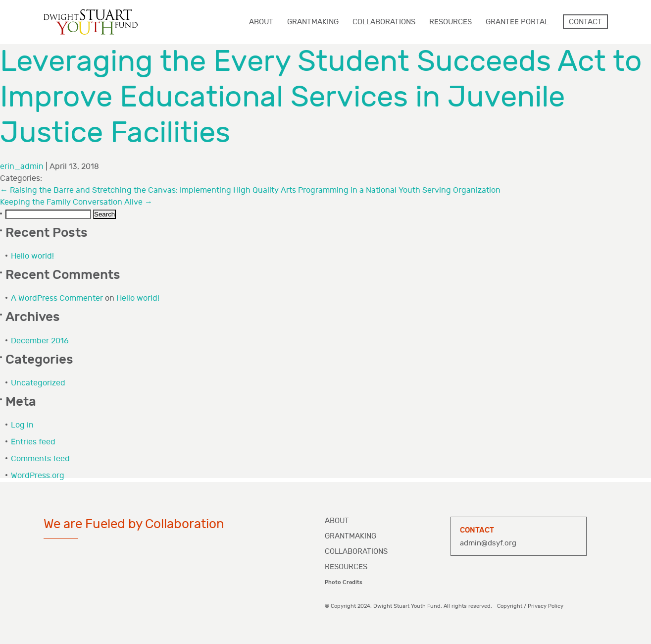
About (337, 521)
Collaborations (356, 552)
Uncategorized (38, 383)
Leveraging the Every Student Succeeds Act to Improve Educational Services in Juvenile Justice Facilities (321, 97)
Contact (585, 22)
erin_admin (22, 167)
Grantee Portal (517, 22)
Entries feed (33, 442)
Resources (346, 567)
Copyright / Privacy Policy (530, 606)
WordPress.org (38, 476)
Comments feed (40, 459)
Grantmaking (351, 536)
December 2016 (40, 341)
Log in (22, 425)
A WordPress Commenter (57, 298)
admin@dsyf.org (488, 543)
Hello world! (32, 256)
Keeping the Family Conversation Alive (76, 202)
